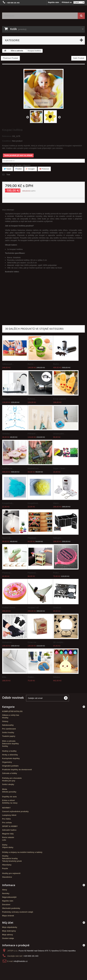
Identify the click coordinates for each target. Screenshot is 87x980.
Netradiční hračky (10, 858)
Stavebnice (7, 877)
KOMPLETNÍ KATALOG (12, 711)
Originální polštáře (10, 766)
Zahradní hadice (9, 830)
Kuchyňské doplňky (11, 758)
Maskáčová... (34, 468)
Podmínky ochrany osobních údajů (18, 912)
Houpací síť (33, 607)
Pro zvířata (7, 823)
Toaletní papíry (9, 736)
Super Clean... (60, 468)
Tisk (8, 175)
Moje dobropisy (9, 931)
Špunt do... (7, 538)
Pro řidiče (6, 819)
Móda (5, 789)
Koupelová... (8, 503)
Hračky (5, 718)
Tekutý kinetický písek (12, 861)
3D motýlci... (59, 642)
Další (59, 117)
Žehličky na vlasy (10, 803)
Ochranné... (8, 642)
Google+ (31, 169)
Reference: (7, 136)
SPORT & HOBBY (10, 826)
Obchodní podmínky (11, 908)
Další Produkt (79, 58)
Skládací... (7, 434)
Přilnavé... (32, 434)
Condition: (7, 141)
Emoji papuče (60, 399)
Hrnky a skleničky (10, 755)
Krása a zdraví (8, 800)
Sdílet (19, 169)
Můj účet (8, 923)
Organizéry (7, 762)
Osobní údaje (8, 938)
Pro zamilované (9, 729)
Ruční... (31, 364)
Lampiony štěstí (9, 815)
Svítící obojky (8, 784)
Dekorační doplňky (10, 744)
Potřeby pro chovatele (12, 778)
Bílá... (5, 677)
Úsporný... (7, 399)
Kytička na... (8, 468)
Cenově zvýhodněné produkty (15, 811)
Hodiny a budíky (9, 751)
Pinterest (44, 169)
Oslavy (5, 721)
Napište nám (53, 2)
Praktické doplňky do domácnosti (17, 770)
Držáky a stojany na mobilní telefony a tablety (22, 852)
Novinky (6, 893)
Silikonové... (8, 364)
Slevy (5, 890)
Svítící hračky (8, 732)
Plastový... (33, 538)
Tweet (8, 169)
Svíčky (5, 746)
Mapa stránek (8, 916)
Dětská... (57, 677)
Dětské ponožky (9, 792)
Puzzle (5, 868)
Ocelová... (58, 607)
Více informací (8, 210)
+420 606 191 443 (31, 956)
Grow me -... (34, 642)
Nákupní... (58, 538)
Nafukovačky (8, 725)
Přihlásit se (67, 2)
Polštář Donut (9, 607)
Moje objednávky (10, 927)
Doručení (6, 905)
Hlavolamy (7, 865)
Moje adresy (8, 935)
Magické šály (8, 834)
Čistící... (31, 677)
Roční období (8, 837)
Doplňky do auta (9, 797)
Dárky (5, 845)
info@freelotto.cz (21, 961)
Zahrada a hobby (10, 773)
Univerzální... (59, 434)
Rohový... (32, 399)
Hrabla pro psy (9, 781)
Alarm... (57, 503)
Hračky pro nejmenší (11, 873)
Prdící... (57, 573)
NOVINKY (6, 808)
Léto (4, 840)
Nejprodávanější (9, 897)
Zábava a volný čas (11, 715)
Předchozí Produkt (10, 58)
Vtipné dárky (8, 847)
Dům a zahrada (9, 741)
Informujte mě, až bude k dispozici (16, 165)
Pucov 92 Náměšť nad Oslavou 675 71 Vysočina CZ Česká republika (47, 951)
